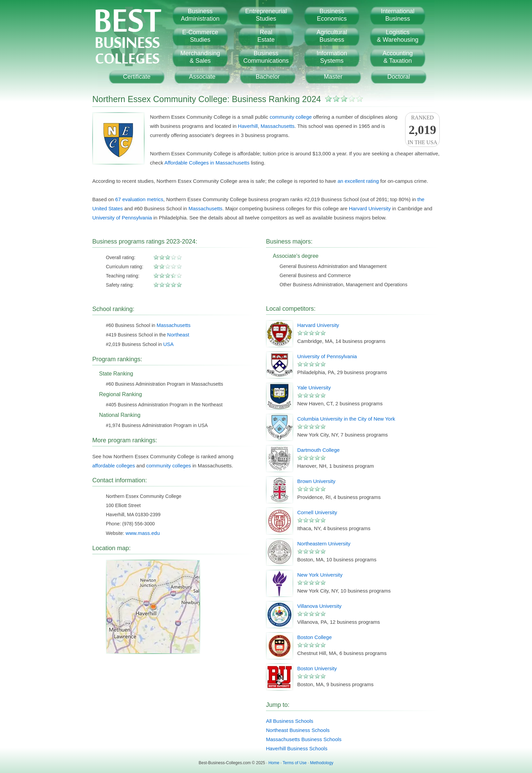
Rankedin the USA (422, 130)
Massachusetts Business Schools (304, 739)
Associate (202, 77)
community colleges (169, 466)
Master (333, 77)
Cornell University (317, 512)
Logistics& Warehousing (398, 36)
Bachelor (268, 77)
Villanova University (319, 606)
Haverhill (248, 126)
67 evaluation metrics (139, 199)
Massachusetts (278, 126)
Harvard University (370, 208)
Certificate (137, 77)
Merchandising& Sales (200, 57)
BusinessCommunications (266, 57)
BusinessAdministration (200, 15)
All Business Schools (290, 721)
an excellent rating (358, 181)
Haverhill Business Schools (297, 748)
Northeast (178, 335)
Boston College (315, 637)
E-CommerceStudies (200, 36)
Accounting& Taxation (397, 57)
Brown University (316, 481)
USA (168, 344)
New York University (320, 575)
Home (274, 763)
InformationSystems (332, 57)
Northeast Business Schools (298, 730)
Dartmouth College (318, 450)
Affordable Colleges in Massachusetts (207, 163)
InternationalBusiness (397, 15)
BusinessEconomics (332, 15)
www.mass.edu (143, 533)
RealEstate (266, 36)
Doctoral (398, 77)
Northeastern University (324, 544)
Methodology (322, 763)
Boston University (317, 668)
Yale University (314, 388)
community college (291, 117)
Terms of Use (295, 763)
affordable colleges (114, 466)
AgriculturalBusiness (332, 36)
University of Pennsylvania (122, 218)
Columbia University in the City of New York (346, 419)
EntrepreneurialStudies (266, 15)
